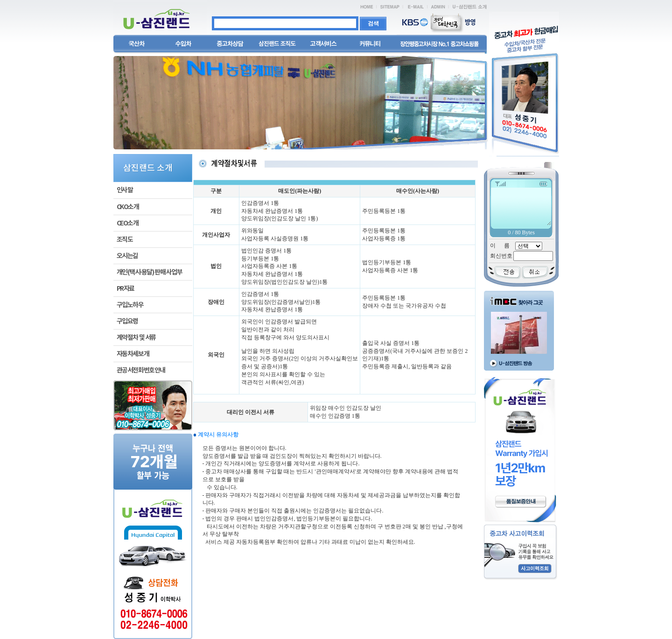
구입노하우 (130, 305)
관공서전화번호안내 (141, 370)
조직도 (125, 240)
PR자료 (126, 289)
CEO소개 (128, 223)
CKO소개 (128, 207)
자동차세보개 (133, 354)
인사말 (125, 190)
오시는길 (127, 256)
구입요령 (127, 321)
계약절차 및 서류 (136, 338)
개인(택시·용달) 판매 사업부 (150, 272)
